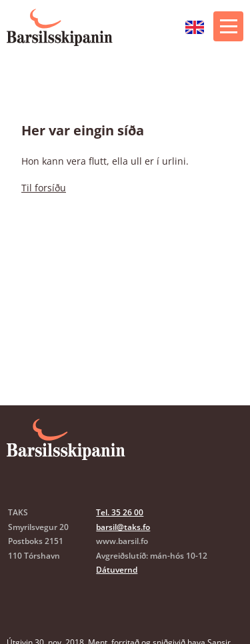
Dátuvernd (117, 570)
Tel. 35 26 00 (120, 512)
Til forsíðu (44, 188)
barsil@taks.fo (123, 527)
